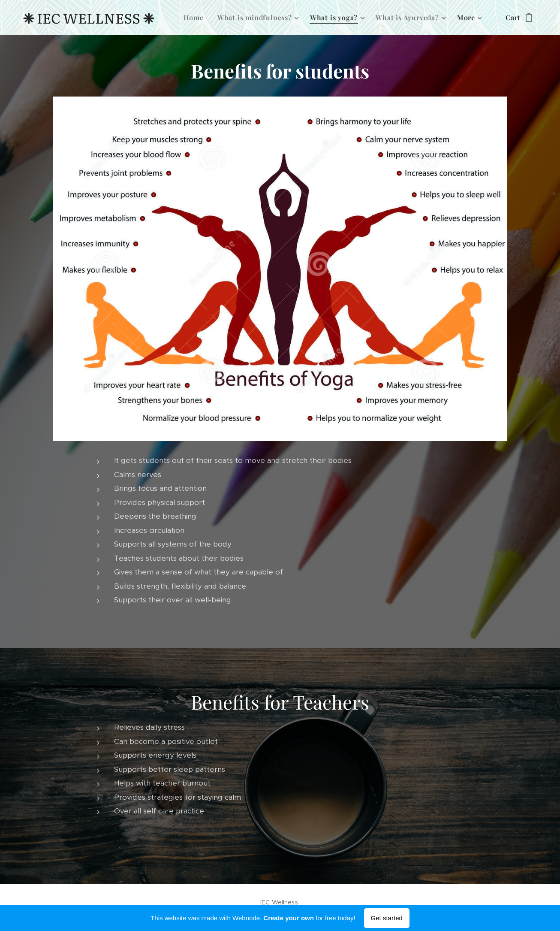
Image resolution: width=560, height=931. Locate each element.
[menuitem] (196, 18)
